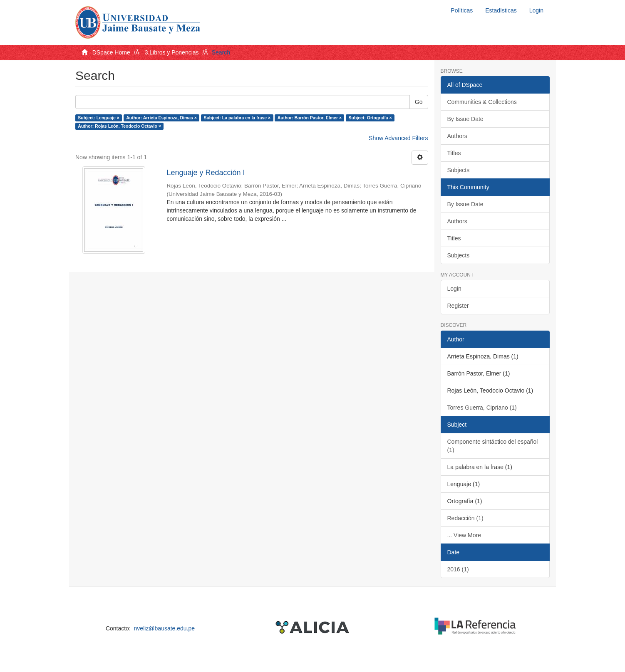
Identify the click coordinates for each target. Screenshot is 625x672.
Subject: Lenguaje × (98, 118)
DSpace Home (111, 52)
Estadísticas (501, 10)
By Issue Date (465, 119)
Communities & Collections (482, 102)
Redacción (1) (465, 518)
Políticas (462, 10)
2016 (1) (458, 569)
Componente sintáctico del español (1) (493, 446)
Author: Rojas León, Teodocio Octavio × (119, 126)
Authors (457, 136)
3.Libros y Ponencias (172, 52)
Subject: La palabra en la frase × (237, 118)
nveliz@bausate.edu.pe (165, 628)
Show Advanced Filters (398, 138)
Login (454, 289)
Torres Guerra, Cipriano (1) (482, 408)
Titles (454, 153)
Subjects (459, 170)
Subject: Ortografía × (370, 118)
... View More (464, 535)
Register (458, 306)
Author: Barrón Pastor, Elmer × (310, 118)
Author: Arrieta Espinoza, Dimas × (161, 118)
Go (419, 102)
